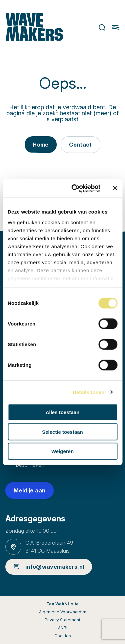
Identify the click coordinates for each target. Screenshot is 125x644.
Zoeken (102, 27)
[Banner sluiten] (115, 188)
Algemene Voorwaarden (63, 612)
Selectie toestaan (62, 432)
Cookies (63, 636)
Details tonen (88, 392)
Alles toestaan (63, 412)
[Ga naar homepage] (34, 27)
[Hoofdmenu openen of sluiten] (116, 27)
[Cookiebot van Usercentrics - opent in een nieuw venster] (74, 188)
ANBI (63, 628)
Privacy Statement (62, 620)
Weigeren (62, 451)
